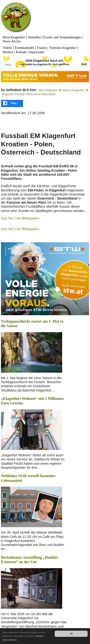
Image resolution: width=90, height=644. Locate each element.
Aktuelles (34, 37)
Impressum (37, 52)
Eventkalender (24, 48)
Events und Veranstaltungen (62, 37)
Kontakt (21, 52)
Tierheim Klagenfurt (63, 48)
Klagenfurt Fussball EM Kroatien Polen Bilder (29, 94)
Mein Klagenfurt (14, 37)
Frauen (42, 48)
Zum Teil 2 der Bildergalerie (20, 218)
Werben (8, 52)
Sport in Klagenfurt (73, 90)
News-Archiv (12, 41)
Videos (7, 48)
